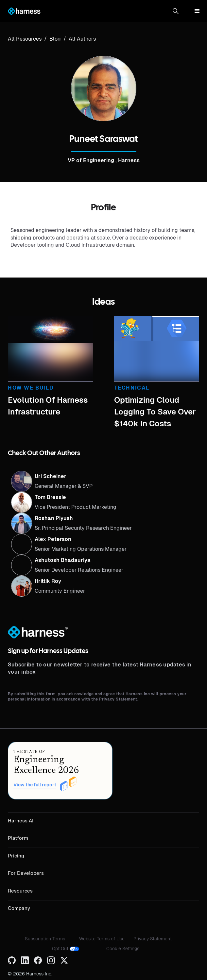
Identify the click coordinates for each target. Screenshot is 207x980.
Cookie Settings (123, 949)
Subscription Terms (45, 939)
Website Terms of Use (102, 939)
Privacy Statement (153, 939)
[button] (176, 11)
